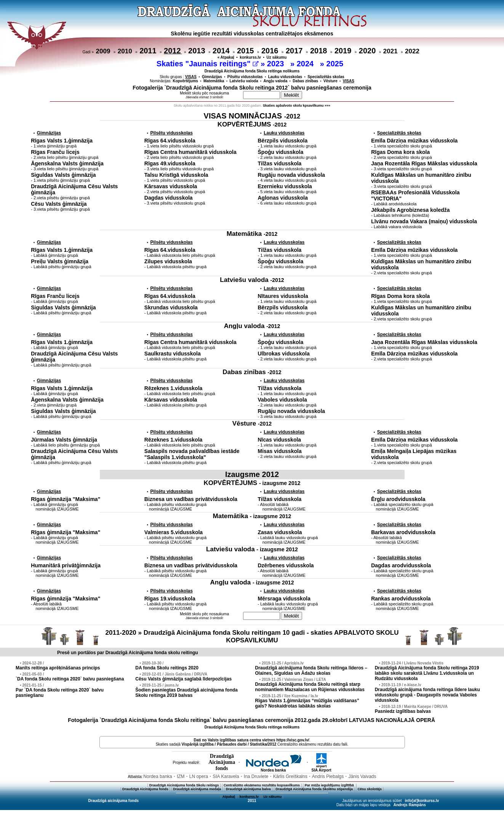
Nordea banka (273, 768)
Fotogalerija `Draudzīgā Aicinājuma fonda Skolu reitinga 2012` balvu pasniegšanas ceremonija (252, 88)
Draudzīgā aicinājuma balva (248, 789)
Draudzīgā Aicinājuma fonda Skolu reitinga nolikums (252, 71)
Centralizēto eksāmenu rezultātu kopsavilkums (262, 785)
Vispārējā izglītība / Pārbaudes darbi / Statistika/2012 (229, 744)
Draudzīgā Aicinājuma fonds (145, 789)
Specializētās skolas (326, 77)
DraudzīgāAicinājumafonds (222, 762)
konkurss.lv (250, 57)
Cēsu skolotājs (370, 789)
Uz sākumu (277, 57)
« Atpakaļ (226, 57)
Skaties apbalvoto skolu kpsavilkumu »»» (297, 106)
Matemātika (214, 81)
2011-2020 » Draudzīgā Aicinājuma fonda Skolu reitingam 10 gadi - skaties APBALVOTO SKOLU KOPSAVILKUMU (252, 636)
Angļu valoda (276, 81)
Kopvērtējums (185, 81)
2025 (336, 64)
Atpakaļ (229, 797)
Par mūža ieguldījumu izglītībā (330, 785)
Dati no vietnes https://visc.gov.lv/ (251, 740)
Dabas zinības (305, 81)
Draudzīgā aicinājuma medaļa (197, 789)
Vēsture (330, 81)
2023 (277, 64)
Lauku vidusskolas (285, 77)
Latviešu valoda (244, 81)
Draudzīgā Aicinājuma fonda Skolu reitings (184, 785)
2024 (306, 64)
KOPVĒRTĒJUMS (252, 124)
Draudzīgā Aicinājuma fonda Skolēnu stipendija (314, 789)
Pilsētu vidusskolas (245, 77)
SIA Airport (321, 768)
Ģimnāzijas (212, 77)
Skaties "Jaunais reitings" (208, 64)
